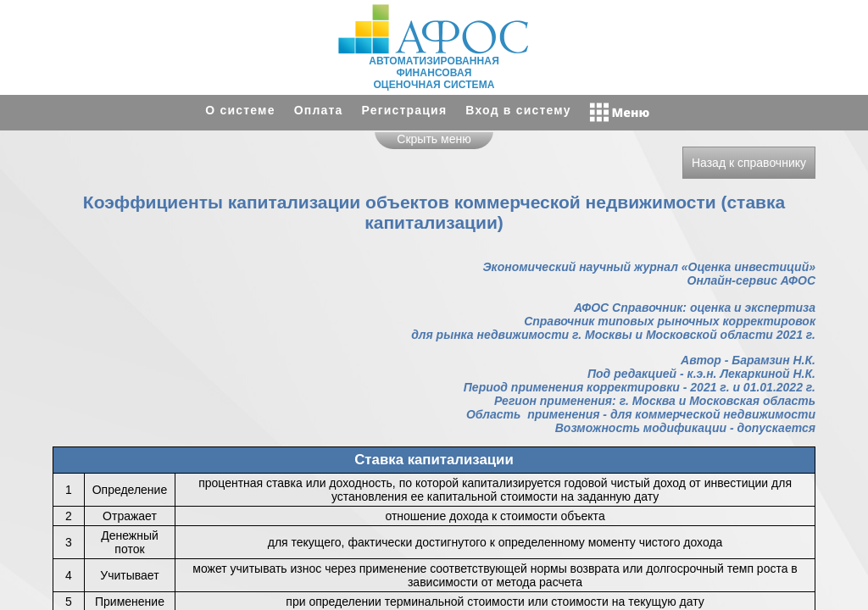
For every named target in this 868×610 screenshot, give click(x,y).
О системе (240, 110)
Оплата (319, 110)
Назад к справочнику (749, 163)
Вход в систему (518, 110)
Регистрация (405, 110)
